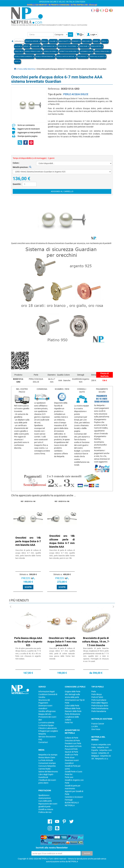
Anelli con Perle (71, 755)
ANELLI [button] (105, 41)
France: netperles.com (101, 745)
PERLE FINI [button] (19, 51)
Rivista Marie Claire (47, 757)
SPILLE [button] (27, 46)
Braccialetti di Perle (73, 746)
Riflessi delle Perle (73, 708)
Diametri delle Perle (73, 711)
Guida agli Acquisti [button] (98, 56)
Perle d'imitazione (72, 714)
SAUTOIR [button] (18, 46)
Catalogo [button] (19, 41)
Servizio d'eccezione (47, 737)
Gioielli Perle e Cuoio (74, 772)
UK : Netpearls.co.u (100, 759)
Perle (94, 692)
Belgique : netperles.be (101, 756)
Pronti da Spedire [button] (33, 41)
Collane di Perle (71, 738)
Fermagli (69, 800)
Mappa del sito (45, 714)
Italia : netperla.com (100, 747)
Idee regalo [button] (83, 56)
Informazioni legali (46, 692)
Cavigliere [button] (36, 46)
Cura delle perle (45, 801)
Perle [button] (45, 41)
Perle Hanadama (99, 711)
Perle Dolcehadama (100, 708)
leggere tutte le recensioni (29, 129)
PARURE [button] (96, 41)
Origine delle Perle (73, 692)
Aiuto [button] (17, 62)
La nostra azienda (46, 723)
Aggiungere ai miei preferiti (29, 132)
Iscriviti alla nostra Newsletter (52, 848)
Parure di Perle (71, 749)
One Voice (96, 729)
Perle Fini (69, 723)
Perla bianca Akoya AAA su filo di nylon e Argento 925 (28, 642)
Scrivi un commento (26, 125)
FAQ (40, 739)
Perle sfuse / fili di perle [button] (68, 46)
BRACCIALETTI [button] (65, 41)
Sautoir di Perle (71, 752)
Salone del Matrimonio (48, 772)
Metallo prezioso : (22, 167)
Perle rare (69, 777)
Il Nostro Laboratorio (48, 728)
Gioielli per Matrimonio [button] (45, 56)
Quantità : (17, 184)
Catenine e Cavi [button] (87, 51)
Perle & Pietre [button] (97, 46)
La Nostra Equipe (46, 725)
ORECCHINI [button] (87, 41)
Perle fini (69, 774)
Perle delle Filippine (100, 703)
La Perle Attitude (46, 760)
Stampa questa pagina (27, 136)
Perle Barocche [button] (50, 46)
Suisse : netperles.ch (100, 753)
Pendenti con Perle (73, 743)
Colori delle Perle (72, 706)
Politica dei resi (45, 812)
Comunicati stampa (47, 763)
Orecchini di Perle (72, 741)
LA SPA (95, 726)
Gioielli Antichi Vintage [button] (66, 56)
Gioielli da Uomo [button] (51, 51)
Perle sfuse (70, 757)
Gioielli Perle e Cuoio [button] (34, 51)
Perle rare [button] (84, 46)
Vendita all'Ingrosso (47, 711)
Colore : (16, 163)
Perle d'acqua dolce (100, 706)
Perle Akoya (97, 694)
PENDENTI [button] (76, 41)
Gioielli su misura (46, 809)
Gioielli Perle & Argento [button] (24, 56)
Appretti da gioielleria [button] (69, 51)
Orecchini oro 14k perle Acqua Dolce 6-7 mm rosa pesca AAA (62, 642)
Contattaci (43, 742)
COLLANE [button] (53, 41)
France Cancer (98, 724)
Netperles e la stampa (48, 755)
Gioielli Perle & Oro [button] (103, 51)
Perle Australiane (99, 700)
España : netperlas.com (102, 750)
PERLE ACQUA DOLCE (76, 94)
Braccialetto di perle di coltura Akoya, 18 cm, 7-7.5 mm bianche (96, 642)
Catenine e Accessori (74, 797)
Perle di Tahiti (97, 697)
